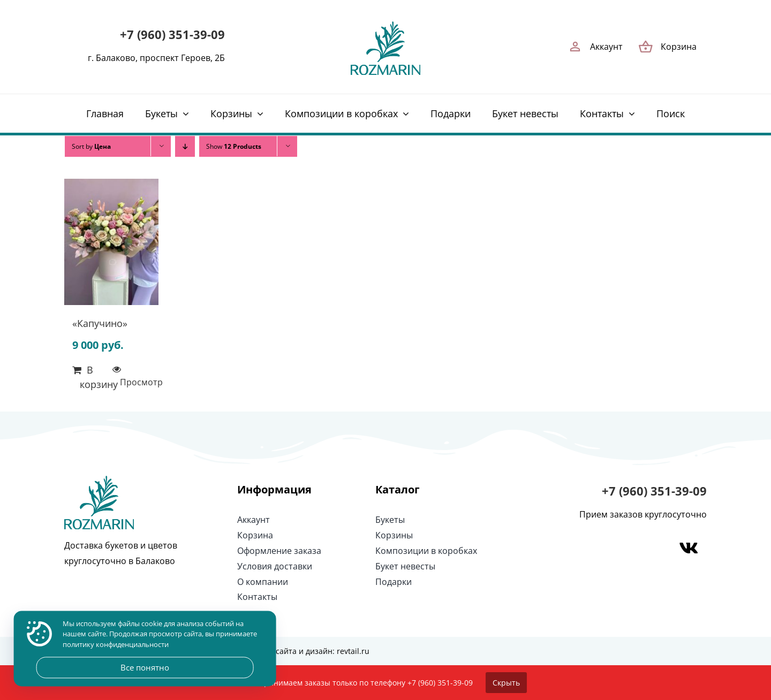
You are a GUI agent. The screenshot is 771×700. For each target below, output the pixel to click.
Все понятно (145, 667)
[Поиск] (671, 113)
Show (234, 146)
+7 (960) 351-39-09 (172, 34)
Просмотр (135, 382)
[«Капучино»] (111, 244)
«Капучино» (100, 323)
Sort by (91, 146)
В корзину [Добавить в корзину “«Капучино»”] (95, 377)
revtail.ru (353, 651)
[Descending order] (185, 146)
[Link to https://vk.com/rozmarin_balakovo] (689, 548)
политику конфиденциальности (116, 644)
